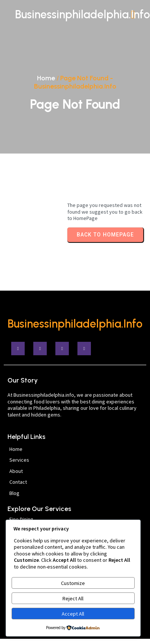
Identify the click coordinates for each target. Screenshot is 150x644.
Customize (73, 583)
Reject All (73, 598)
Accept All (73, 614)
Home (46, 78)
